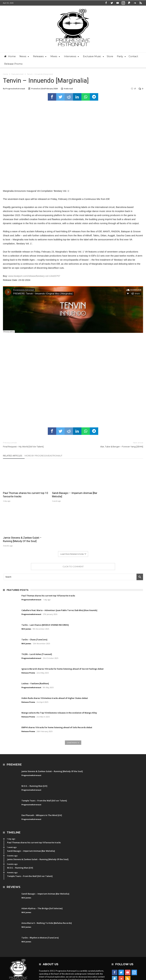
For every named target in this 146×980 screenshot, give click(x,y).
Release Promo (28, 627)
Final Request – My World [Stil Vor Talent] (36, 444)
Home (5, 74)
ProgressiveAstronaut (15, 89)
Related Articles (13, 456)
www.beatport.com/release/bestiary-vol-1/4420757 (34, 276)
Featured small (17, 74)
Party (78, 967)
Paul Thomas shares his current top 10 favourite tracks (24, 494)
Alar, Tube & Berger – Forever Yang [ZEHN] (110, 444)
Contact (61, 967)
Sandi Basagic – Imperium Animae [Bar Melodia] (71, 494)
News (70, 967)
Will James (26, 583)
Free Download (90, 967)
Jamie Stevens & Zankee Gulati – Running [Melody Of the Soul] (118, 494)
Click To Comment (73, 521)
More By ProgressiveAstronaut (43, 456)
